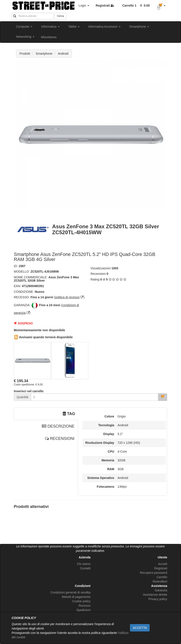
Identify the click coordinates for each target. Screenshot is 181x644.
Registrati (161, 568)
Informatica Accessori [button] (104, 27)
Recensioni (98, 274)
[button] (144, 5)
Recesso (85, 606)
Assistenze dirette (155, 595)
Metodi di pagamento (76, 597)
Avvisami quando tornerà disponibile (43, 337)
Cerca (60, 16)
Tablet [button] (74, 27)
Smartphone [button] (139, 27)
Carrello (162, 577)
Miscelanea (49, 37)
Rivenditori (160, 581)
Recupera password (153, 573)
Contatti (85, 568)
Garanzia (161, 590)
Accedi (163, 564)
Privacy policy (158, 599)
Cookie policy (81, 601)
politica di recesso (67, 297)
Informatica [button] (50, 27)
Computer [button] (24, 27)
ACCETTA (140, 628)
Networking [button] (25, 37)
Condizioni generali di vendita (70, 592)
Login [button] (84, 5)
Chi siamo (84, 564)
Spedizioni (83, 610)
